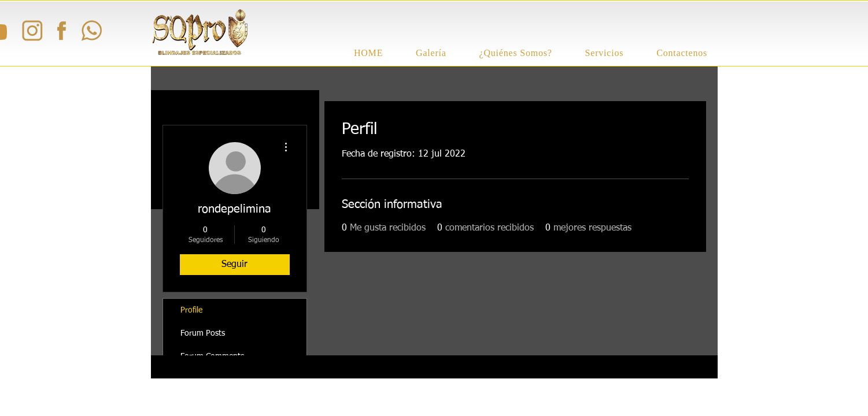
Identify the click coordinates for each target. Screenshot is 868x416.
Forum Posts (203, 333)
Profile (191, 310)
